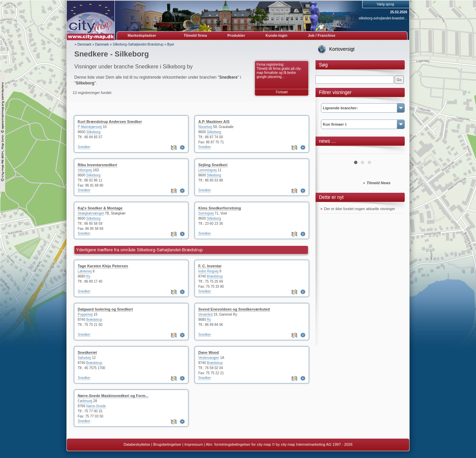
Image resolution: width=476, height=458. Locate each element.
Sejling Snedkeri (213, 165)
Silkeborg (93, 132)
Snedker (84, 147)
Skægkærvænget (91, 213)
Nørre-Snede (96, 406)
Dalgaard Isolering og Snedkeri (105, 309)
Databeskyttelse (137, 444)
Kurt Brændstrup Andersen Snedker (110, 122)
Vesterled (205, 314)
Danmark (102, 44)
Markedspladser (142, 35)
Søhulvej (84, 358)
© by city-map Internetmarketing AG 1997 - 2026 (312, 444)
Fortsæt (282, 92)
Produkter (236, 35)
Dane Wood (209, 352)
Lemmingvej (208, 170)
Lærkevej (85, 271)
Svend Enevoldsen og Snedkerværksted (234, 309)
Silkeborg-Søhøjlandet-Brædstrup (138, 44)
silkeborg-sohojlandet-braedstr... (383, 18)
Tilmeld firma (195, 35)
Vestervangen (209, 358)
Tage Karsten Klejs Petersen (103, 266)
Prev (329, 151)
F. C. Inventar (210, 266)
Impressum (194, 444)
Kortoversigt (342, 49)
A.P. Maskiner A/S (214, 122)
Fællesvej (85, 401)
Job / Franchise (321, 35)
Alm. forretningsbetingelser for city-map (238, 444)
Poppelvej (85, 314)
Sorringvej (206, 213)
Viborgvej (85, 170)
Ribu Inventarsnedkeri (97, 165)
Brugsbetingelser (167, 444)
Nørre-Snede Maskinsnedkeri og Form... (113, 396)
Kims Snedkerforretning (220, 208)
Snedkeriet (87, 352)
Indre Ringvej (208, 271)
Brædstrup (215, 276)
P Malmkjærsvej (90, 127)
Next (395, 151)
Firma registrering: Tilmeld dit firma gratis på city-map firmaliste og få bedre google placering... (279, 71)
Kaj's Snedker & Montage (100, 208)
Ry (88, 276)
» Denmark (83, 44)
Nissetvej (205, 127)
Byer (171, 44)
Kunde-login (276, 35)
